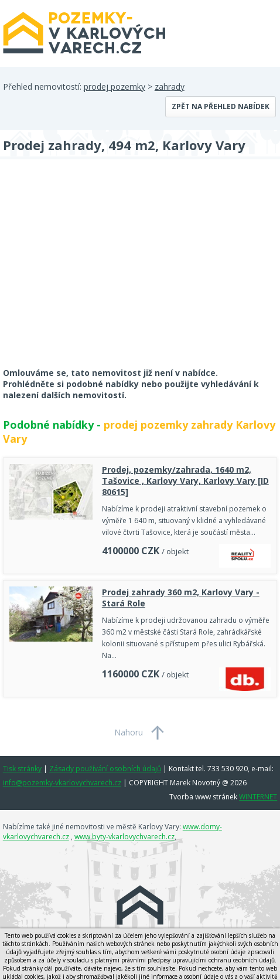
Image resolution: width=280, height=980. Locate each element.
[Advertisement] (91, 271)
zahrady (170, 87)
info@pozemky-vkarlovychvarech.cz (62, 783)
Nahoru (129, 732)
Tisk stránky (22, 769)
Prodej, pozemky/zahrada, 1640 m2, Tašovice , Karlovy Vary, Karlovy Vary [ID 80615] (185, 481)
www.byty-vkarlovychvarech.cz (124, 837)
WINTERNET (258, 797)
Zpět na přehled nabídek (221, 106)
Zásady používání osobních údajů (105, 769)
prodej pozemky (115, 87)
